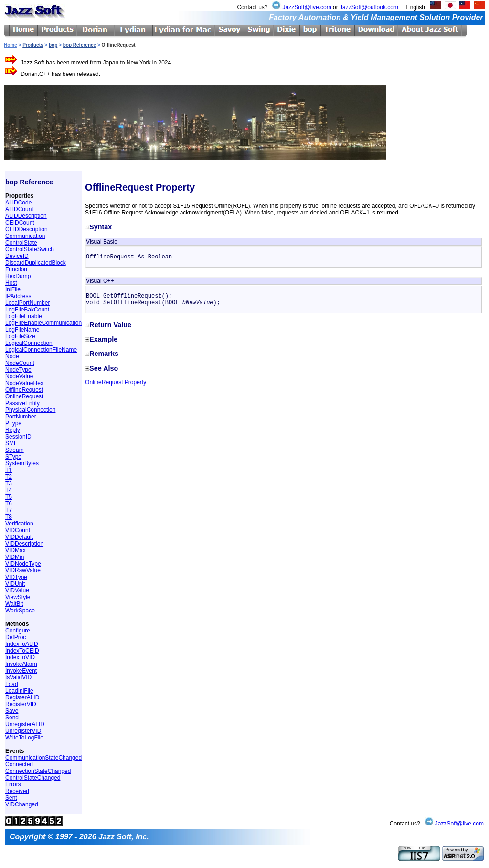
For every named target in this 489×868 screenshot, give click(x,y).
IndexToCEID (22, 651)
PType (13, 423)
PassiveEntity (22, 403)
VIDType (16, 577)
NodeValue (19, 376)
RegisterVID (21, 704)
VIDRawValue (23, 570)
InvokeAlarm (21, 664)
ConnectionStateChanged (38, 771)
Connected (19, 764)
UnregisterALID (25, 724)
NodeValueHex (24, 383)
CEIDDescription (27, 229)
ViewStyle (18, 597)
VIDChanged (22, 804)
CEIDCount (20, 223)
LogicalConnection (29, 343)
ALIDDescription (26, 216)
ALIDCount (19, 209)
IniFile (13, 289)
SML (11, 443)
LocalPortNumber (27, 303)
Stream (15, 450)
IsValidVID (18, 677)
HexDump (18, 276)
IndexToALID (22, 644)
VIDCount (18, 530)
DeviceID (17, 256)
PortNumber (21, 417)
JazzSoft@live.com (307, 7)
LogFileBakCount (27, 310)
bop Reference (80, 45)
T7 (9, 510)
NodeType (18, 370)
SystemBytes (22, 463)
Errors (13, 784)
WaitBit (14, 604)
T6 (9, 504)
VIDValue (17, 590)
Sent (11, 798)
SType (13, 457)
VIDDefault (19, 537)
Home (11, 45)
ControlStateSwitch (30, 249)
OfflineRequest (24, 390)
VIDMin (15, 557)
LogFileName (22, 330)
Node (12, 356)
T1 (9, 470)
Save (12, 711)
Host (11, 283)
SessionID (18, 437)
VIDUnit (15, 584)
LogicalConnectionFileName (41, 350)
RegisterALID (22, 697)
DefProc (16, 637)
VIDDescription (24, 544)
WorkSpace (20, 611)
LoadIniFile (19, 691)
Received (17, 791)
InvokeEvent (21, 671)
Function (16, 269)
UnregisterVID (23, 731)
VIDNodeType (23, 564)
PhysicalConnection (30, 410)
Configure (18, 631)
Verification (19, 524)
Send (12, 718)
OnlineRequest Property (116, 382)
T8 (9, 517)
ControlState (21, 243)
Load (12, 684)
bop (53, 45)
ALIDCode (18, 203)
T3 (9, 483)
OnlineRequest (24, 396)
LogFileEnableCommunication (43, 323)
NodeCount (20, 363)
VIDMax (16, 550)
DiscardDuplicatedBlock (36, 263)
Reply (13, 430)
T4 (9, 490)
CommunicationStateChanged (43, 758)
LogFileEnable (24, 316)
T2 (9, 477)
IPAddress (18, 296)
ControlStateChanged (33, 778)
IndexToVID (20, 657)
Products (33, 45)
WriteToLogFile (24, 738)
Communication (25, 236)
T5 (9, 497)
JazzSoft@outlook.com (369, 7)
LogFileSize (20, 336)
